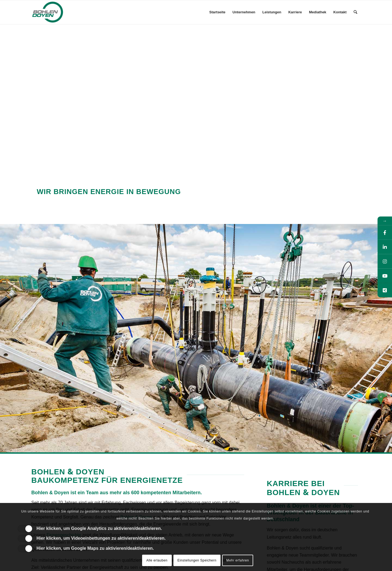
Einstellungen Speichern (197, 560)
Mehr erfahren (238, 560)
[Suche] (355, 12)
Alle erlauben (157, 560)
